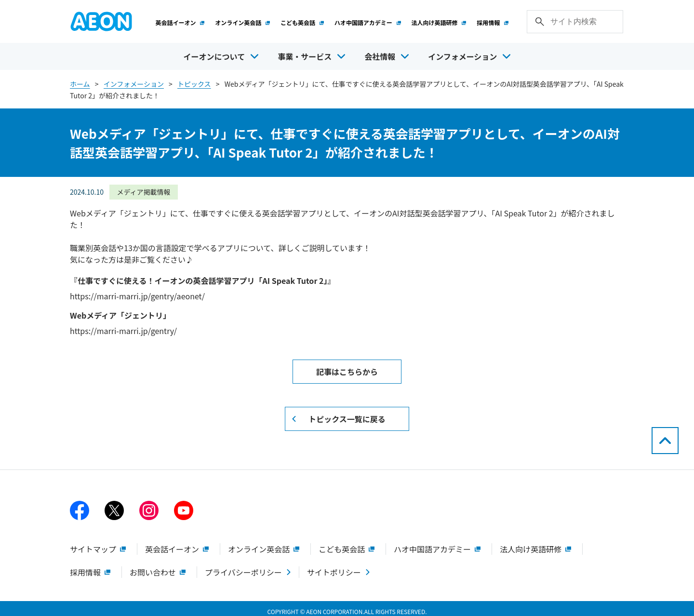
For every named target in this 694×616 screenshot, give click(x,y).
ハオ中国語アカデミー (368, 20)
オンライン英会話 (242, 20)
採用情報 (493, 20)
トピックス (194, 80)
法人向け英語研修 (439, 20)
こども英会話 (302, 20)
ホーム (80, 80)
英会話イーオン (180, 20)
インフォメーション (134, 80)
